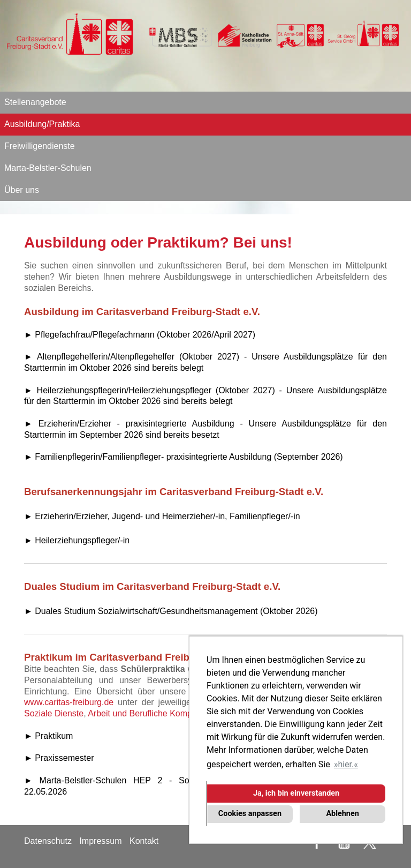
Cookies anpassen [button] (250, 814)
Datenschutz (48, 841)
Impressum (100, 841)
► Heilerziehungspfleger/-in (77, 540)
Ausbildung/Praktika (42, 124)
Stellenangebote (35, 102)
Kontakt (144, 841)
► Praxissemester (59, 758)
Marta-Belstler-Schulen (48, 168)
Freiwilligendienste (40, 146)
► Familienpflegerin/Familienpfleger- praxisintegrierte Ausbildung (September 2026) (184, 457)
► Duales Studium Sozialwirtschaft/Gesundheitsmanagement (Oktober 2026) (171, 611)
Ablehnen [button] (342, 814)
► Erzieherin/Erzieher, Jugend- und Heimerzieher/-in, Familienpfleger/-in (162, 516)
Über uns (22, 190)
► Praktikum (48, 736)
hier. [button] (346, 764)
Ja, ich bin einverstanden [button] (296, 793)
